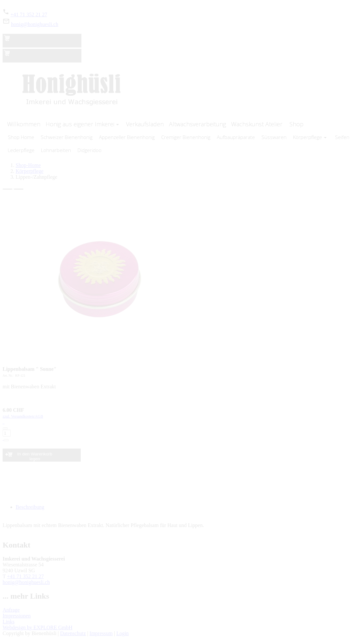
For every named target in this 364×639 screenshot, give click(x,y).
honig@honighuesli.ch (35, 24)
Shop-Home (28, 165)
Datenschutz (73, 633)
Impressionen (17, 616)
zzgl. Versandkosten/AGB (182, 428)
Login (122, 633)
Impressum (101, 633)
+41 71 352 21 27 (29, 14)
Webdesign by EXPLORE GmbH (37, 627)
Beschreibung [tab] (30, 507)
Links (8, 622)
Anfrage (11, 610)
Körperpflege (29, 171)
